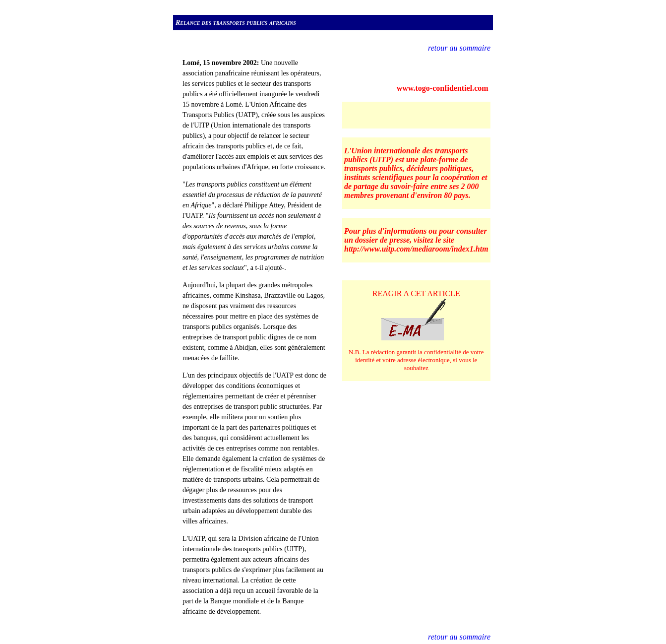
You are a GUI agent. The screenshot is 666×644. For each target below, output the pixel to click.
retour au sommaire (459, 48)
